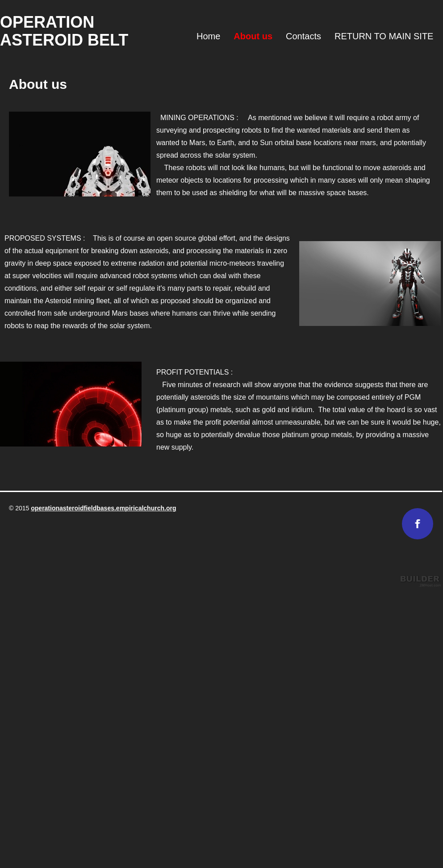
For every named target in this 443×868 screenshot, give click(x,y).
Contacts (303, 36)
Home (208, 36)
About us (253, 36)
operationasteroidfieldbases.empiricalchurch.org (103, 508)
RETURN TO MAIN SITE (384, 36)
